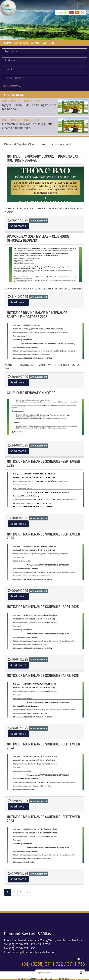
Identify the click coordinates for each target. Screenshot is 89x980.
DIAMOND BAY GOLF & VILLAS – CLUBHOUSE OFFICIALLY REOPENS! (38, 238)
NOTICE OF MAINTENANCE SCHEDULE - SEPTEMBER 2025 (43, 463)
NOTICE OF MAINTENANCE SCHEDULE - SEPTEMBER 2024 (43, 746)
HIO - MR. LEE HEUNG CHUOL (21, 101)
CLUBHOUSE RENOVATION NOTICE (31, 393)
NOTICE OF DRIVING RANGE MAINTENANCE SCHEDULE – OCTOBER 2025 (37, 315)
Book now (12, 86)
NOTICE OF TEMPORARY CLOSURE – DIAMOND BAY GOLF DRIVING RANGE (42, 158)
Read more (18, 226)
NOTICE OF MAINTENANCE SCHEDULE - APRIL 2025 (43, 607)
